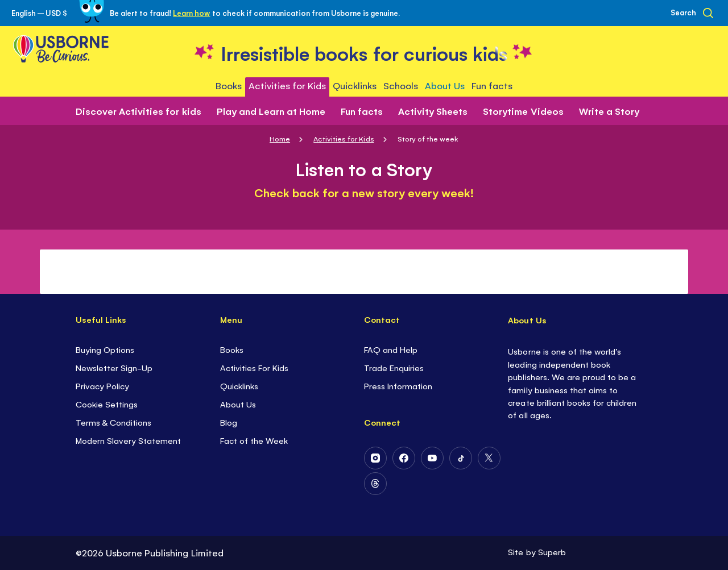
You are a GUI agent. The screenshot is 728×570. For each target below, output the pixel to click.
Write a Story (609, 111)
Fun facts (362, 111)
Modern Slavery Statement (128, 440)
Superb (552, 552)
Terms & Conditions (113, 422)
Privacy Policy (102, 386)
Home (280, 138)
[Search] (692, 13)
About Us (238, 404)
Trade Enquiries (394, 367)
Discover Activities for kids (138, 111)
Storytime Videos (523, 111)
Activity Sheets (433, 111)
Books (232, 349)
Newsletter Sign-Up (114, 367)
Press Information (398, 386)
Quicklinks (239, 386)
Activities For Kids (254, 367)
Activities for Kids (344, 138)
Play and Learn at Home (271, 111)
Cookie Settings (107, 404)
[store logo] (364, 52)
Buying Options (105, 349)
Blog (229, 422)
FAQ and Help (391, 349)
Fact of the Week (254, 440)
